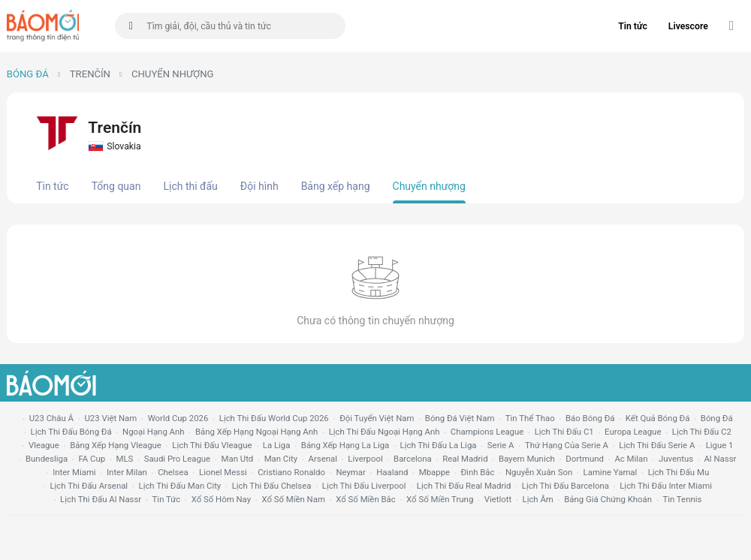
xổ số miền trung (440, 499)
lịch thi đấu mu (679, 472)
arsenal (323, 459)
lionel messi (223, 472)
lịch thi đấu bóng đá (71, 432)
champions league (487, 432)
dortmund (585, 459)
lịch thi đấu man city (180, 486)
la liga (277, 445)
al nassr (720, 459)
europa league (633, 432)
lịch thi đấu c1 (564, 432)
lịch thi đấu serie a (657, 445)
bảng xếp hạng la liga (345, 445)
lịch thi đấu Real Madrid (464, 486)
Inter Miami (74, 472)
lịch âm (538, 499)
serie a (501, 445)
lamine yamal (611, 472)
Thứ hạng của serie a (567, 445)
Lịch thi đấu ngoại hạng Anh (385, 432)
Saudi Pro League (177, 459)
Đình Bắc (477, 472)
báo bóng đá (590, 418)
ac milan (631, 459)
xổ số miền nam (293, 499)
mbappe (434, 472)
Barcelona (413, 459)
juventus (676, 459)
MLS (124, 459)
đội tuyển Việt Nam (377, 418)
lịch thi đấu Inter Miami (666, 486)
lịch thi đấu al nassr (101, 499)
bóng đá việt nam (460, 418)
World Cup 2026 (178, 418)
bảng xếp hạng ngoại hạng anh (256, 432)
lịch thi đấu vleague (212, 445)
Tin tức (633, 26)
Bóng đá (28, 74)
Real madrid (465, 459)
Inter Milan (127, 472)
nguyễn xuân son (539, 472)
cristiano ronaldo (291, 472)
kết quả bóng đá (658, 418)
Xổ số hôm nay (221, 499)
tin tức (167, 499)
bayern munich (527, 459)
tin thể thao (530, 418)
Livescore (688, 26)
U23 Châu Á (51, 418)
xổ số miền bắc (365, 499)
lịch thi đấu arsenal (89, 486)
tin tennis (682, 499)
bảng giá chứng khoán (608, 499)
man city (281, 459)
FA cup (92, 459)
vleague (44, 445)
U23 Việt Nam (110, 418)
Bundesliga (47, 459)
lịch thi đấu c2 (702, 432)
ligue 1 (720, 445)
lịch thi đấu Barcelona (566, 486)
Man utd (238, 459)
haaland (392, 472)
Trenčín (90, 74)
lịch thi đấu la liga (439, 445)
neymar (350, 472)
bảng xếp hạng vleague (116, 445)
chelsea (173, 472)
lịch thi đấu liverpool (364, 486)
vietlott (498, 499)
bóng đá (717, 418)
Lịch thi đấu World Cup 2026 (274, 418)
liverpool (365, 459)
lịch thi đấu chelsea (272, 486)
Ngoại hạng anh (154, 432)
